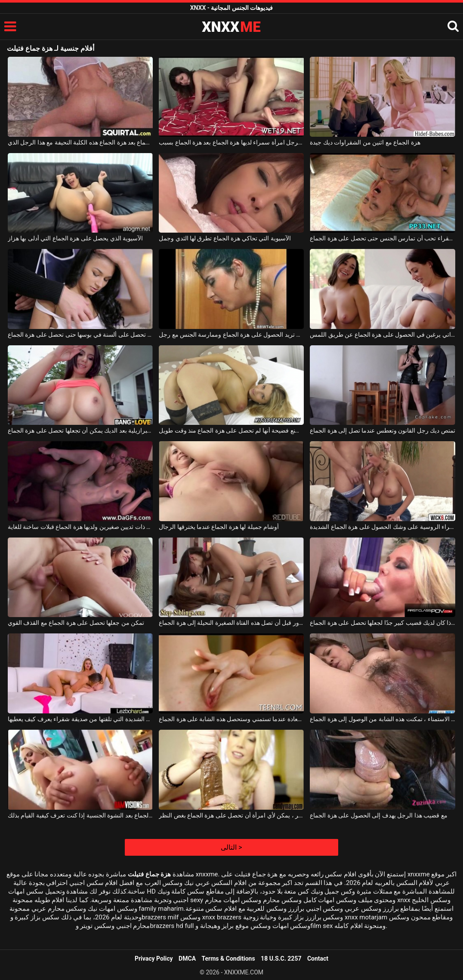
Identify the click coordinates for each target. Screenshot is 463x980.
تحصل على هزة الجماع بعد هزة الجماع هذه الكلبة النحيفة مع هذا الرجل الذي (80, 142)
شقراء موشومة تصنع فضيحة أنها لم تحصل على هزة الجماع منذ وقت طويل (231, 430)
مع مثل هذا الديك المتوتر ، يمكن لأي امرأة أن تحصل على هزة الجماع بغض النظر (231, 815)
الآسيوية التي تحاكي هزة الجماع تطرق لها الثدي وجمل (225, 238)
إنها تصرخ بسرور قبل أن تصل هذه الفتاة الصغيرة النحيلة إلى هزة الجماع (231, 623)
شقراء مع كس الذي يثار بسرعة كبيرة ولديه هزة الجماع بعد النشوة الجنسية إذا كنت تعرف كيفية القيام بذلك (80, 815)
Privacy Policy (154, 958)
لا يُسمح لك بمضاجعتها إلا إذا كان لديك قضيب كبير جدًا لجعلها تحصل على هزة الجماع (382, 623)
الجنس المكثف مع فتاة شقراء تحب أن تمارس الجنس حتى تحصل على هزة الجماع (382, 238)
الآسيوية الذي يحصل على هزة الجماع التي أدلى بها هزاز (75, 238)
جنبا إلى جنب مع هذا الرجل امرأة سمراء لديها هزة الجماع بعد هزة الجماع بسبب (231, 142)
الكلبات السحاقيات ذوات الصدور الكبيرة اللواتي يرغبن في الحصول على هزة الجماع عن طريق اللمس (382, 335)
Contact (318, 958)
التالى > (231, 847)
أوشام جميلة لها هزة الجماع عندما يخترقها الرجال (219, 527)
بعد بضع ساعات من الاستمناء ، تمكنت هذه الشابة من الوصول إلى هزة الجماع (382, 719)
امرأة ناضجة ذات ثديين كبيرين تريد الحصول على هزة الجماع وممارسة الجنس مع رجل (231, 335)
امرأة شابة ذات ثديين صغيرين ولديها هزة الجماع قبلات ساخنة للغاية (80, 527)
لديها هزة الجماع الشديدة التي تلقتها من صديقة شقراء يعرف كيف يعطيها (80, 719)
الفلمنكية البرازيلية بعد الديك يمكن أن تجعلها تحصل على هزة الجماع (80, 430)
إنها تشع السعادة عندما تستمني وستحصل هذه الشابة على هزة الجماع (231, 719)
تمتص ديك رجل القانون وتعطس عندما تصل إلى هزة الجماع (382, 430)
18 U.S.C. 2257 (281, 958)
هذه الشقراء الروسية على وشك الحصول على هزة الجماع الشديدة (382, 527)
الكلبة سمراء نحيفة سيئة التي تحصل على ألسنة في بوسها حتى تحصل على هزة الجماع (80, 335)
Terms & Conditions (228, 958)
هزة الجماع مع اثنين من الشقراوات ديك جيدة (365, 142)
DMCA (187, 958)
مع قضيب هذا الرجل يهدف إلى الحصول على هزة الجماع (378, 815)
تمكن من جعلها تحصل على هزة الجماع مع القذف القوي (76, 623)
